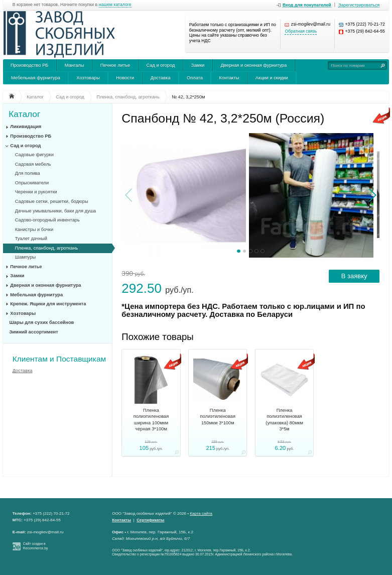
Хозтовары (88, 78)
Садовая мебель (33, 164)
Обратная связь (301, 31)
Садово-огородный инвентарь (47, 220)
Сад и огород (161, 65)
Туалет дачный (31, 239)
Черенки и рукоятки (36, 192)
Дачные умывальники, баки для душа (56, 211)
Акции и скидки (272, 78)
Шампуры (26, 257)
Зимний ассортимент (34, 332)
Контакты (229, 78)
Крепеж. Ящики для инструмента (48, 304)
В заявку (354, 276)
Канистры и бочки (34, 229)
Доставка (161, 78)
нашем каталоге (115, 5)
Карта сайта (201, 513)
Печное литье (115, 65)
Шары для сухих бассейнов (42, 322)
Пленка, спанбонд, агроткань (47, 248)
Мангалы (75, 65)
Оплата (195, 78)
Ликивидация (26, 127)
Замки (198, 65)
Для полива (28, 173)
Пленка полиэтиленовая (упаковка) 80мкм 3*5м (284, 420)
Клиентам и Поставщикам (59, 359)
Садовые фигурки (34, 155)
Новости (125, 78)
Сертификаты (150, 520)
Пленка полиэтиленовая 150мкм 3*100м (218, 417)
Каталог (24, 114)
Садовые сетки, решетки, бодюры (52, 201)
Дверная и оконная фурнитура (254, 65)
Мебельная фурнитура (36, 78)
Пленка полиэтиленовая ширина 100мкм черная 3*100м (151, 420)
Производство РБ (30, 65)
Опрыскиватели (32, 183)
